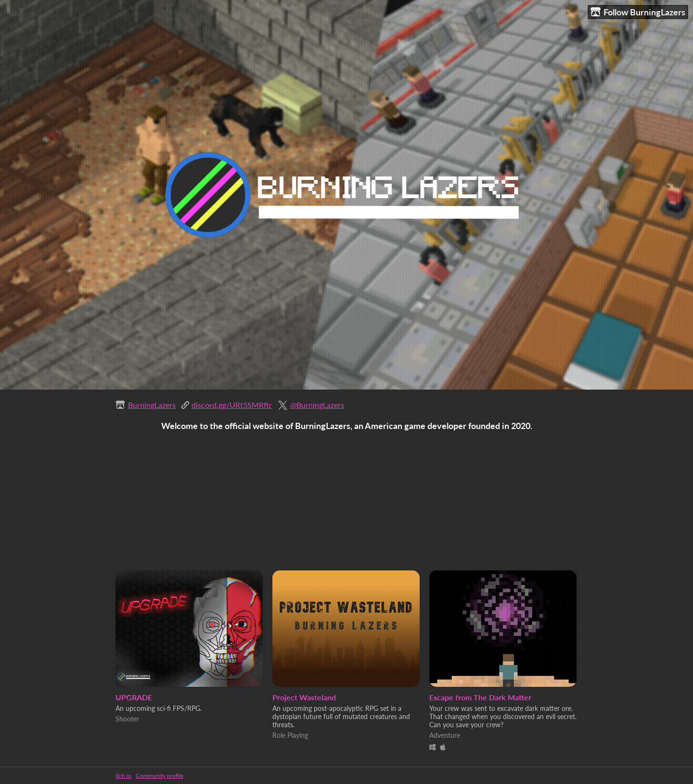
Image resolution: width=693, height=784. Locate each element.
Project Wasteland (304, 697)
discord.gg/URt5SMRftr (232, 405)
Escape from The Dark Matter (480, 697)
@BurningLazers (317, 405)
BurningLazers (152, 405)
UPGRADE (134, 697)
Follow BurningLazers (638, 12)
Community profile (160, 776)
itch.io (123, 776)
